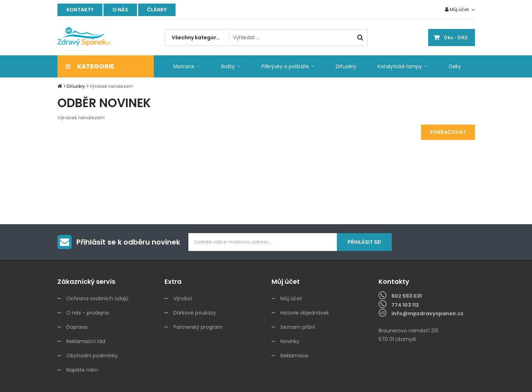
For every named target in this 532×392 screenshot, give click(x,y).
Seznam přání (298, 327)
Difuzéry (76, 86)
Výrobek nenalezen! (111, 86)
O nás (120, 10)
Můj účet (291, 298)
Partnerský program (198, 327)
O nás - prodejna (88, 313)
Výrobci (183, 298)
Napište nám (82, 370)
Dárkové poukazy (195, 313)
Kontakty (80, 10)
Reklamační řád (86, 341)
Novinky (290, 341)
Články (157, 10)
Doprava (77, 327)
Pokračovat (448, 132)
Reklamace (294, 356)
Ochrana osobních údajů (97, 298)
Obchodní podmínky (92, 356)
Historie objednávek (305, 313)
